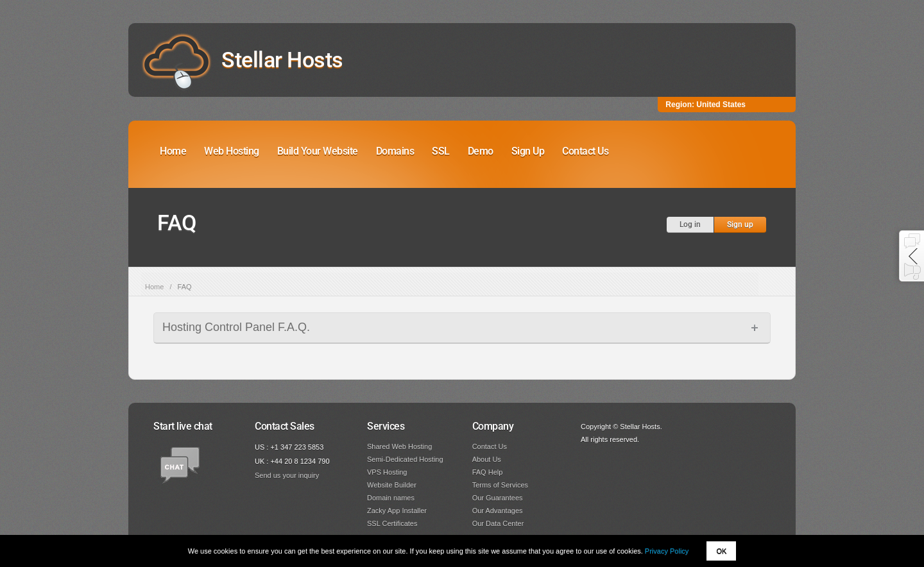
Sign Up (528, 151)
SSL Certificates (392, 523)
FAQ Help (488, 472)
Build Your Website (318, 151)
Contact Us (585, 151)
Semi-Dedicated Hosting (405, 459)
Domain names (391, 498)
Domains (395, 151)
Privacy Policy (667, 551)
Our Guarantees (498, 498)
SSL (441, 151)
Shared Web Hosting (399, 446)
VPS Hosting (387, 472)
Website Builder (392, 485)
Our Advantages (498, 511)
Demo (481, 151)
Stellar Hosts (282, 60)
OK (721, 551)
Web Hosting (232, 151)
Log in (690, 224)
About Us (487, 459)
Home (173, 151)
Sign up (740, 224)
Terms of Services (500, 485)
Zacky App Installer (397, 511)
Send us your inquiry (287, 475)
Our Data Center (498, 523)
